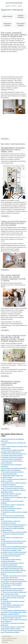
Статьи (20, 6)
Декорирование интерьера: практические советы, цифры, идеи (13, 149)
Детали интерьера (14, 3)
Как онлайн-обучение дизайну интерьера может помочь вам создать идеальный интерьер (13, 572)
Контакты (4, 638)
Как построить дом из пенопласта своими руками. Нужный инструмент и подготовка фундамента (13, 598)
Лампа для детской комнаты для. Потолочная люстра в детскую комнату (13, 223)
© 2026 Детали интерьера (7, 636)
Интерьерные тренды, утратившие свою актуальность (11, 383)
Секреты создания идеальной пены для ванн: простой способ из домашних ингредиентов (13, 556)
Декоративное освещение (7, 25)
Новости (14, 6)
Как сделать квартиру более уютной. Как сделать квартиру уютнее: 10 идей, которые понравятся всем (13, 338)
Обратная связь (5, 642)
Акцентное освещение (21, 16)
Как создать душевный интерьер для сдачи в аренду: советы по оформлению (14, 34)
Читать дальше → (5, 139)
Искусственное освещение (21, 25)
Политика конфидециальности (8, 640)
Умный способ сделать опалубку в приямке (15, 532)
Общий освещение (7, 16)
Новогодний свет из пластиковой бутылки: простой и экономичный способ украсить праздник (13, 543)
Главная (8, 6)
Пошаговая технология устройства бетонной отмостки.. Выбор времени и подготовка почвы (11, 585)
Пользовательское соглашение (11, 638)
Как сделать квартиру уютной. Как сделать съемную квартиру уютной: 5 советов (13, 278)
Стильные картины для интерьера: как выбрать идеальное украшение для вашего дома (13, 517)
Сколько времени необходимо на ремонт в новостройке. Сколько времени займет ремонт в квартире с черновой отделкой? (14, 612)
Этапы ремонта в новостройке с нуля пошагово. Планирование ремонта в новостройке (12, 607)
